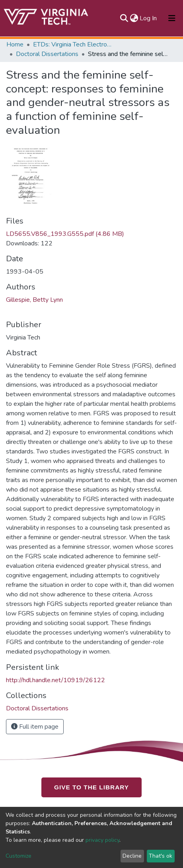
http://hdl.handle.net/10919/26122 (55, 680)
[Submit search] (124, 18)
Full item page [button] (35, 727)
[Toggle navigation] (172, 18)
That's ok (161, 856)
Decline (132, 856)
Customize (18, 856)
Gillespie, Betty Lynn (34, 300)
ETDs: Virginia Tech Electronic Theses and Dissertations (73, 44)
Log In (149, 18)
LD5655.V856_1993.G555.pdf (65, 234)
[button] (134, 18)
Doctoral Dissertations (47, 54)
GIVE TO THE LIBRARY (91, 787)
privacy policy (102, 840)
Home (15, 44)
